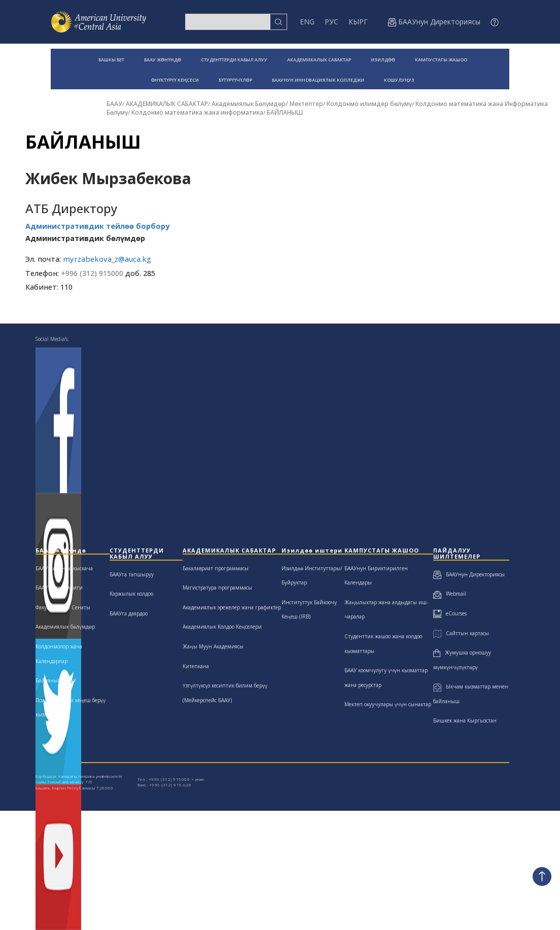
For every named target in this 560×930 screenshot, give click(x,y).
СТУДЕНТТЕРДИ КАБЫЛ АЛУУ (234, 60)
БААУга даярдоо (129, 613)
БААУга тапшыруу (132, 574)
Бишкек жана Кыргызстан (465, 720)
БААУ (114, 104)
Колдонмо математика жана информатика (197, 112)
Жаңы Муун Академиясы (213, 646)
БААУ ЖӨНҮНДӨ (163, 60)
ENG (307, 22)
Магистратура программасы (217, 588)
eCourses (450, 613)
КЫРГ (358, 22)
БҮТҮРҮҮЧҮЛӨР (235, 80)
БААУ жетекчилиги (59, 588)
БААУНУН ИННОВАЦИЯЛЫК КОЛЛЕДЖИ (318, 80)
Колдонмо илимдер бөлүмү (369, 104)
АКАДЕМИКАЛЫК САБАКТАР (319, 60)
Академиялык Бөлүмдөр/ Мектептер (267, 104)
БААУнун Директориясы (469, 574)
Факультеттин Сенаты (63, 607)
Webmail (450, 594)
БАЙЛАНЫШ (285, 112)
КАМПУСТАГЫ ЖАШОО (441, 60)
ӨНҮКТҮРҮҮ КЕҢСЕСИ (175, 80)
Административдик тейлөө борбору (97, 226)
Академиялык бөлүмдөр (65, 627)
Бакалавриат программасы (216, 568)
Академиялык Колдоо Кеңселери (222, 627)
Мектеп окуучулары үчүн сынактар (388, 704)
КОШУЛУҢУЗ (399, 80)
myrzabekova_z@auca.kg (107, 259)
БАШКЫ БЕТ (111, 60)
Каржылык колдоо (131, 594)
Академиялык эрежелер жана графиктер (232, 607)
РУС (331, 22)
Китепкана (196, 666)
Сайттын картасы (461, 633)
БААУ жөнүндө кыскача (64, 568)
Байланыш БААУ (56, 680)
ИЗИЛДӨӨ (383, 60)
